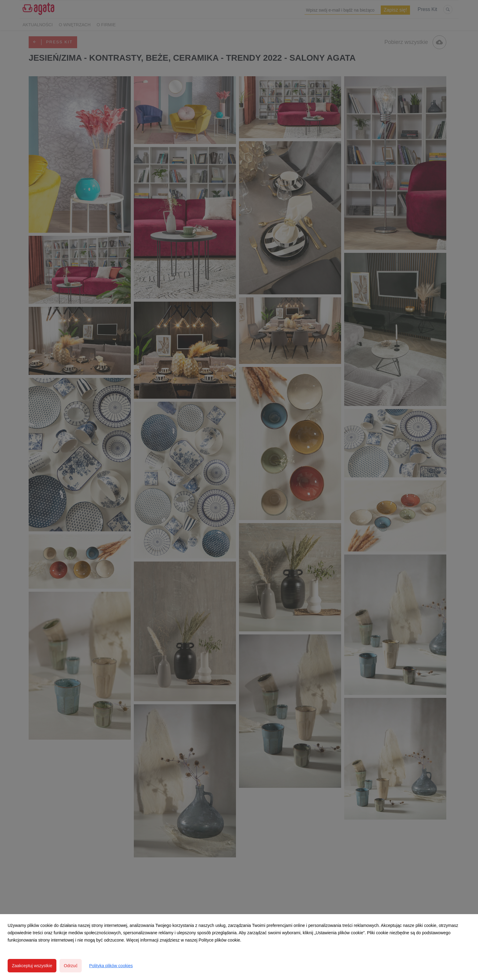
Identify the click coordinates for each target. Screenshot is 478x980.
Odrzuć (71, 966)
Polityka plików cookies (111, 966)
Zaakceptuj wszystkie (32, 966)
